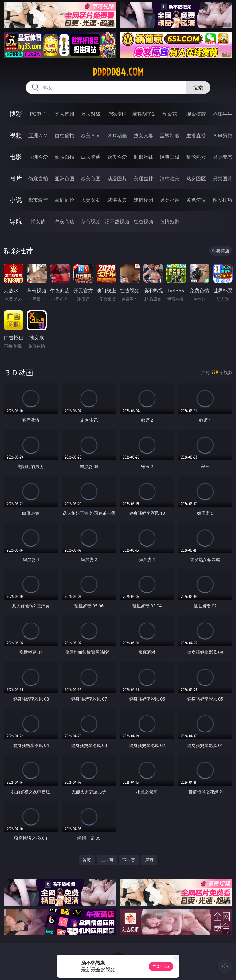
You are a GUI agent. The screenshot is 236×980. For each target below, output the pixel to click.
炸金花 (170, 114)
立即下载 (161, 966)
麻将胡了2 (143, 114)
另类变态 (222, 157)
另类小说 (170, 200)
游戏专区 (117, 114)
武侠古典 (117, 200)
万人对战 (91, 114)
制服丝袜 (144, 157)
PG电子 (38, 114)
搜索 (198, 88)
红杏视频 (144, 221)
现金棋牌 (196, 114)
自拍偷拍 (65, 135)
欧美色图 (91, 178)
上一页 (107, 860)
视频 (16, 135)
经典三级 (170, 157)
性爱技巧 (222, 200)
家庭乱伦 (65, 200)
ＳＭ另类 (222, 135)
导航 (16, 221)
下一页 (129, 860)
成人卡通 (91, 157)
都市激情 (38, 200)
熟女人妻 (144, 135)
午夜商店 (65, 221)
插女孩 (38, 221)
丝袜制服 (170, 135)
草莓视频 (91, 221)
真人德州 (65, 114)
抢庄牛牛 (222, 114)
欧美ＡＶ (91, 135)
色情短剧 (170, 221)
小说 (16, 200)
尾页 (149, 860)
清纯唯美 (170, 178)
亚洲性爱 (38, 157)
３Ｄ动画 (117, 135)
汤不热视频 (117, 221)
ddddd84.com (118, 72)
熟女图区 (196, 178)
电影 (16, 157)
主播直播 (196, 135)
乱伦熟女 (196, 157)
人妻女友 (91, 200)
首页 (87, 860)
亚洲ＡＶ (38, 135)
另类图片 (222, 178)
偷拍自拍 (65, 157)
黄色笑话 (196, 200)
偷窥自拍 (38, 178)
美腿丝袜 (144, 178)
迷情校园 (144, 200)
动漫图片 (117, 178)
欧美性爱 (117, 157)
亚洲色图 (65, 178)
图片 (16, 178)
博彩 (16, 114)
